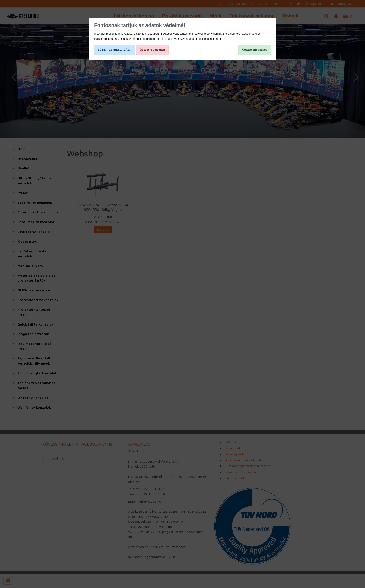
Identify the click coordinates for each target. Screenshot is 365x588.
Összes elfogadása (255, 50)
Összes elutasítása (152, 50)
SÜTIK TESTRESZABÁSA (115, 50)
